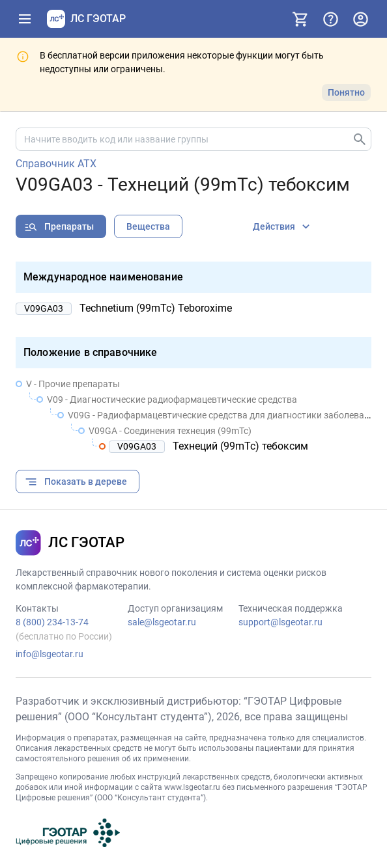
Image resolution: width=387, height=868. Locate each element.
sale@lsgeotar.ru (162, 622)
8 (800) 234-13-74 (52, 622)
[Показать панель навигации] (25, 19)
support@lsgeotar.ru (280, 622)
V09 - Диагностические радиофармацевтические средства (172, 400)
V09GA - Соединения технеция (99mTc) (170, 431)
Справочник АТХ (56, 164)
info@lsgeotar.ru (50, 654)
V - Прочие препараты (73, 384)
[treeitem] (193, 415)
